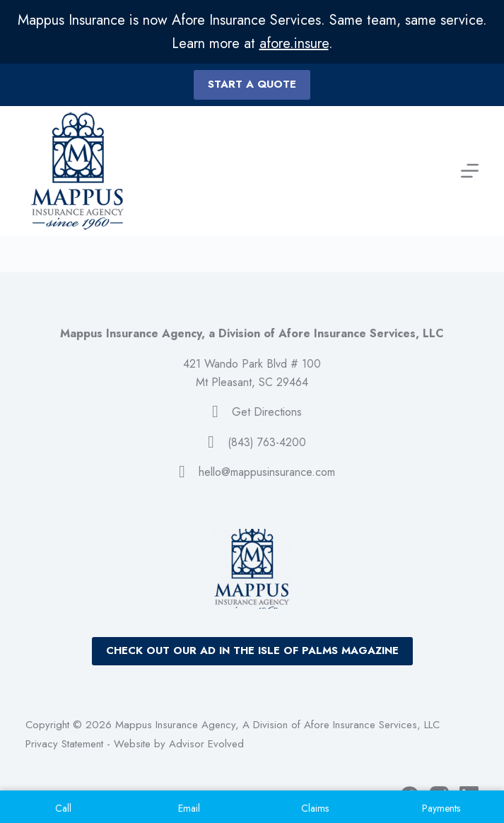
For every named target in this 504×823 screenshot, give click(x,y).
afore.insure (294, 43)
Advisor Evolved (206, 744)
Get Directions (267, 412)
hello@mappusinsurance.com (267, 472)
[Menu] (470, 171)
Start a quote (252, 84)
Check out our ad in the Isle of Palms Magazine (252, 650)
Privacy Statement (64, 744)
